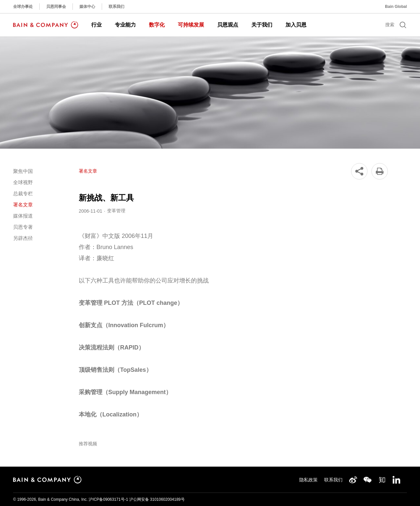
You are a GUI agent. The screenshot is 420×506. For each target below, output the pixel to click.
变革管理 (116, 211)
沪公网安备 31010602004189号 (157, 499)
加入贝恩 (296, 25)
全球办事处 (23, 7)
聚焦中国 (23, 171)
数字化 (157, 25)
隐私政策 (308, 480)
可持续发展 (191, 25)
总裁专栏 (23, 193)
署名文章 (23, 205)
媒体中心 (87, 7)
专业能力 (125, 25)
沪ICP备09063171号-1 (108, 499)
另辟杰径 (23, 238)
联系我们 (116, 7)
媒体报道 (23, 216)
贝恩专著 (23, 227)
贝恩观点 (228, 25)
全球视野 (23, 182)
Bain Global (396, 7)
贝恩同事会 (56, 7)
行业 (96, 25)
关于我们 (262, 25)
